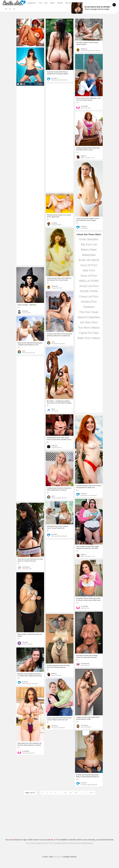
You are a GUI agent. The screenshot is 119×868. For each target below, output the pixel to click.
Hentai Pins (79, 843)
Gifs (46, 3)
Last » (92, 793)
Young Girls (85, 228)
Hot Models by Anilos (58, 344)
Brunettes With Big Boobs (89, 785)
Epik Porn (89, 270)
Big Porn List (89, 244)
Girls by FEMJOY (86, 727)
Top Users (69, 3)
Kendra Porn (89, 302)
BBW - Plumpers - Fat (88, 158)
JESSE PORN (89, 291)
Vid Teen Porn (89, 322)
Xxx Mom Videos (89, 328)
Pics (41, 3)
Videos (52, 3)
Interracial (55, 411)
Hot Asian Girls (27, 569)
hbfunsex (54, 446)
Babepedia (89, 255)
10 (65, 793)
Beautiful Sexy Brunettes (59, 80)
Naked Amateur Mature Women (91, 51)
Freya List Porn (89, 296)
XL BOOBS (84, 106)
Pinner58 (25, 642)
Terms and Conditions (34, 843)
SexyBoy (54, 223)
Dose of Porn (89, 276)
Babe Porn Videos (89, 338)
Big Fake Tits (85, 608)
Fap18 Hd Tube (89, 333)
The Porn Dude (89, 312)
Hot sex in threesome (58, 728)
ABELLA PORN (89, 281)
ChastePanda (85, 663)
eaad (53, 342)
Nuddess (89, 307)
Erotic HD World (89, 260)
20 (71, 793)
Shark (53, 409)
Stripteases (89, 843)
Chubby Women (57, 447)
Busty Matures (85, 665)
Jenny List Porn (89, 286)
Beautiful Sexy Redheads (89, 495)
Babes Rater (89, 250)
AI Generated (26, 313)
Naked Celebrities (89, 317)
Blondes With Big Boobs (59, 536)
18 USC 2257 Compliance (53, 843)
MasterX (83, 156)
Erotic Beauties (89, 239)
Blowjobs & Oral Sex (29, 353)
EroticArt (54, 78)
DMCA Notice (69, 843)
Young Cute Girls (57, 288)
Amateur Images (27, 644)
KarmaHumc (26, 567)
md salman (84, 725)
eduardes (25, 311)
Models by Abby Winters (59, 498)
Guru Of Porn (89, 265)
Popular (60, 3)
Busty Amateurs (57, 675)
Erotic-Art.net (58, 857)
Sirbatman (84, 49)
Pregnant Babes (57, 225)
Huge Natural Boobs (29, 753)
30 (76, 793)
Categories (32, 3)
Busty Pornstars (86, 108)
